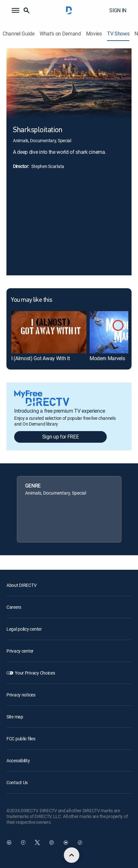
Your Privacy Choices (35, 673)
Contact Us (17, 782)
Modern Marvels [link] (107, 358)
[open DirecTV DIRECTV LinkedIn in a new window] (9, 843)
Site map (15, 717)
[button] (15, 10)
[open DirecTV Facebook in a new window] (23, 843)
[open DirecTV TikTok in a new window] (80, 843)
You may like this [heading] (31, 300)
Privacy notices (21, 695)
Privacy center (20, 651)
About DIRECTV (21, 585)
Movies (94, 34)
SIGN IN (118, 10)
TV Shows (118, 34)
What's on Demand (60, 34)
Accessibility (18, 760)
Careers (14, 607)
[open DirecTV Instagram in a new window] (52, 843)
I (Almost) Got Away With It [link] (40, 358)
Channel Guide (19, 34)
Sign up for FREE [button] (61, 437)
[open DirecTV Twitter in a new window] (37, 843)
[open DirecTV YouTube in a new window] (66, 843)
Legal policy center (24, 629)
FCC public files (21, 739)
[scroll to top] (72, 855)
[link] (49, 332)
